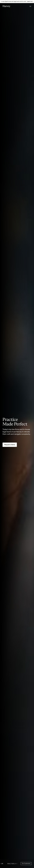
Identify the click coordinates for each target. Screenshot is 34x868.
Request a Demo (10, 445)
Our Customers (26, 864)
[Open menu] (30, 6)
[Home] (6, 6)
